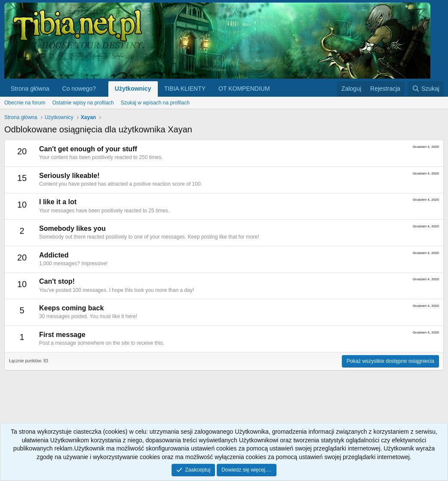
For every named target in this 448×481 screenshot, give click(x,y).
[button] (103, 89)
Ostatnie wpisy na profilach (83, 103)
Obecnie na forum (25, 103)
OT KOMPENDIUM (244, 89)
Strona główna (30, 89)
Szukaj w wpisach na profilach (155, 103)
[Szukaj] (426, 89)
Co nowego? (79, 89)
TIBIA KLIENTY (185, 89)
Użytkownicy (133, 89)
